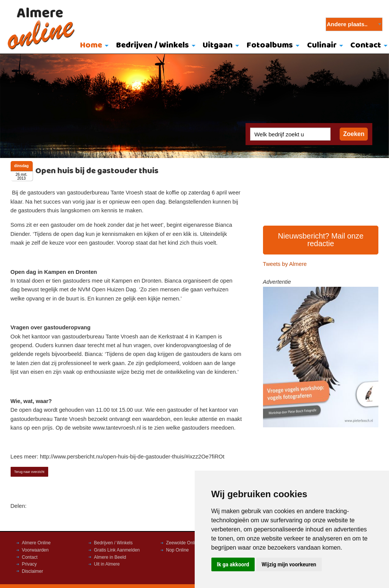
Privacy (29, 564)
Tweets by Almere (285, 264)
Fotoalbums (270, 45)
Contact (30, 557)
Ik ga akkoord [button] (233, 564)
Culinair (322, 45)
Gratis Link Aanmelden (117, 550)
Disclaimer (33, 571)
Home (91, 45)
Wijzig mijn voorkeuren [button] (289, 564)
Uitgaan (218, 45)
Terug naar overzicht (29, 472)
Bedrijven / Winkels (153, 45)
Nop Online (178, 550)
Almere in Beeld (110, 557)
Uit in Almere (107, 564)
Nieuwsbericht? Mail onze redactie (321, 240)
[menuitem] (92, 46)
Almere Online (36, 543)
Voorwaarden (35, 550)
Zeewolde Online (183, 543)
